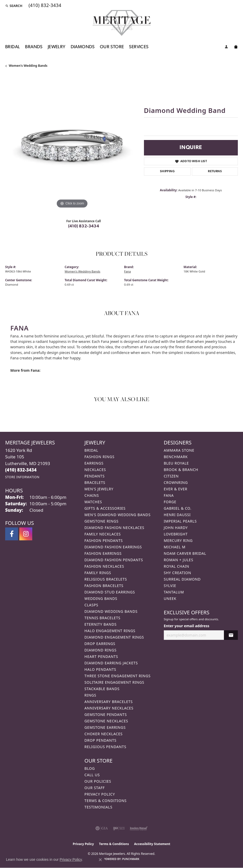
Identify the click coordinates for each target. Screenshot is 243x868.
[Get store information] (22, 477)
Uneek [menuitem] (170, 598)
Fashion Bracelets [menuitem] (104, 586)
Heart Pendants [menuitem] (101, 656)
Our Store (112, 47)
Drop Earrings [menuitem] (100, 644)
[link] (44, 6)
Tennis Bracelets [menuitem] (102, 618)
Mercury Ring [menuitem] (178, 540)
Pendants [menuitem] (94, 476)
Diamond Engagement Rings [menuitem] (114, 637)
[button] (14, 6)
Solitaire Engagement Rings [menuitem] (114, 682)
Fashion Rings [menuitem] (99, 457)
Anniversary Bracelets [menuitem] (108, 702)
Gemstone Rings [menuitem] (101, 521)
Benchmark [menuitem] (176, 457)
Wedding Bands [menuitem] (101, 598)
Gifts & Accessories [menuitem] (105, 508)
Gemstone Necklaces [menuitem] (106, 721)
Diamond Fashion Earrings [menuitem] (113, 547)
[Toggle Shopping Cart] (236, 48)
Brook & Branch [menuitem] (181, 470)
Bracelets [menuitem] (95, 482)
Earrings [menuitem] (94, 463)
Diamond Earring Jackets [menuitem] (111, 663)
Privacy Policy (100, 794)
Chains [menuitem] (92, 495)
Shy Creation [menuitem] (178, 573)
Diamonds (83, 47)
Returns (215, 171)
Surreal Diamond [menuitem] (182, 579)
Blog (90, 768)
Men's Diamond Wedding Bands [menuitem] (117, 515)
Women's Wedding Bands (28, 66)
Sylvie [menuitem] (170, 586)
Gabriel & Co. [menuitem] (178, 508)
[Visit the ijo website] (119, 828)
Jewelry (57, 47)
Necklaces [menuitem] (95, 470)
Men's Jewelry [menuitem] (99, 489)
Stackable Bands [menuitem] (102, 689)
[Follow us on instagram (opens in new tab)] (26, 534)
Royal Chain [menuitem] (177, 566)
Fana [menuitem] (169, 495)
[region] (72, 143)
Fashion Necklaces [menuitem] (104, 566)
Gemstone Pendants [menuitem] (106, 714)
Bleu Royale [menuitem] (176, 463)
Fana (127, 271)
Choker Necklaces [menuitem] (103, 734)
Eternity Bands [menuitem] (100, 624)
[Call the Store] (21, 470)
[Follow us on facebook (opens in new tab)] (12, 534)
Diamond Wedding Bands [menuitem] (111, 611)
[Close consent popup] (100, 860)
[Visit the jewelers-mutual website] (139, 828)
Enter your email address (187, 626)
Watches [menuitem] (93, 502)
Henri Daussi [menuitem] (177, 515)
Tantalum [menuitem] (174, 592)
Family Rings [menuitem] (98, 573)
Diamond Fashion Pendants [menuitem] (114, 560)
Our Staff (95, 788)
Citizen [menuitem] (171, 476)
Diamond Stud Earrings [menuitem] (110, 592)
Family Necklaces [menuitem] (103, 534)
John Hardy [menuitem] (176, 528)
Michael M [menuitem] (175, 547)
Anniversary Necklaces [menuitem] (109, 708)
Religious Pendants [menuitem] (105, 747)
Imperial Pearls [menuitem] (180, 521)
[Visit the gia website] (102, 828)
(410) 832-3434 (84, 226)
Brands (34, 47)
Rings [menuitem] (90, 695)
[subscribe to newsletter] (231, 635)
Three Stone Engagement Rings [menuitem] (117, 676)
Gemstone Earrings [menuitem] (105, 727)
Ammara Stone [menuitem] (179, 450)
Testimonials (98, 807)
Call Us (92, 775)
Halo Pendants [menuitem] (100, 669)
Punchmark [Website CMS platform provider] (131, 859)
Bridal (13, 47)
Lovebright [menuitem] (176, 534)
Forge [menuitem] (170, 502)
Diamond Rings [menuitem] (100, 650)
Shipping (167, 171)
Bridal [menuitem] (91, 450)
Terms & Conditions (106, 801)
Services (139, 47)
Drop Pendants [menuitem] (100, 740)
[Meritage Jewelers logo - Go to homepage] (122, 23)
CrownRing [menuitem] (176, 482)
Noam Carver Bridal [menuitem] (185, 553)
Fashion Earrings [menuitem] (103, 553)
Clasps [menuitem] (91, 605)
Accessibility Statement (152, 844)
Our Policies (98, 781)
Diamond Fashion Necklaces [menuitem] (114, 528)
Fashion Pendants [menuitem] (104, 540)
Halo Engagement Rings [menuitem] (110, 631)
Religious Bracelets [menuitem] (106, 579)
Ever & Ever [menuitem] (176, 489)
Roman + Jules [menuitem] (179, 560)
